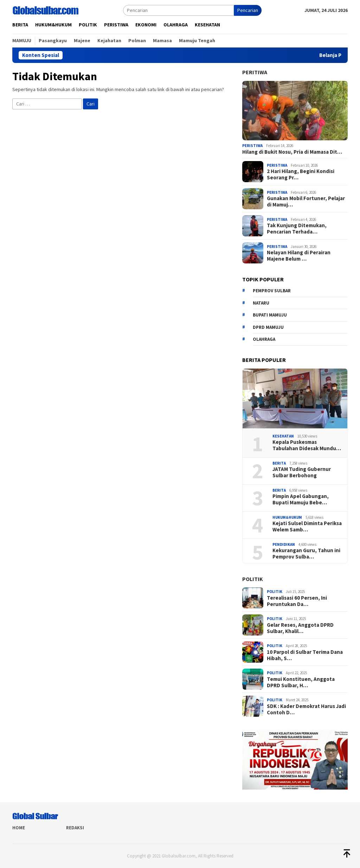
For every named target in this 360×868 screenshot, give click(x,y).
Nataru (261, 303)
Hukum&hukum (287, 517)
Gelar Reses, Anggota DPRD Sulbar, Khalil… (300, 628)
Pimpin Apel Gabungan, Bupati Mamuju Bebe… (301, 499)
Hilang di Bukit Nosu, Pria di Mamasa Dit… (292, 152)
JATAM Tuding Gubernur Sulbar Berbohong (302, 472)
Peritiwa (255, 72)
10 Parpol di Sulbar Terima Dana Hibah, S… (305, 655)
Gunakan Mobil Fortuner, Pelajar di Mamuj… (306, 202)
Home (19, 828)
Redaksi (75, 828)
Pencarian (248, 10)
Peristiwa (252, 146)
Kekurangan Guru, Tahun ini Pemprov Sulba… (306, 554)
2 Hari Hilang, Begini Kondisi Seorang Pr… (301, 174)
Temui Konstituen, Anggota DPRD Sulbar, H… (301, 682)
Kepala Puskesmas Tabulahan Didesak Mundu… (307, 445)
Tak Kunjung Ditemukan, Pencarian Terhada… (297, 229)
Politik (253, 579)
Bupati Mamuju (270, 315)
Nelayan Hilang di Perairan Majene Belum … (299, 256)
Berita (279, 463)
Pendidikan (284, 544)
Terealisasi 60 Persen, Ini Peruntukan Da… (297, 601)
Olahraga (264, 339)
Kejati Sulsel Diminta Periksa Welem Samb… (307, 526)
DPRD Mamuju (268, 327)
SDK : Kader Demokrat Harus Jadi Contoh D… (306, 709)
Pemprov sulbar (272, 291)
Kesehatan (283, 436)
